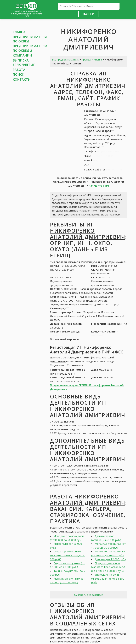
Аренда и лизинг (92, 59)
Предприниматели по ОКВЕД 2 (30, 48)
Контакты (22, 79)
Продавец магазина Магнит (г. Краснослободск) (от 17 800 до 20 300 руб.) (108, 567)
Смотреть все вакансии (89, 595)
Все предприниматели (66, 59)
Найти (89, 14)
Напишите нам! (99, 186)
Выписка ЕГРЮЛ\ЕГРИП (24, 63)
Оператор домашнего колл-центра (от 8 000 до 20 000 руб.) (68, 555)
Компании (22, 55)
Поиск (18, 74)
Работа (19, 70)
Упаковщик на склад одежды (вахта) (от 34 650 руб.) (108, 578)
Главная (20, 32)
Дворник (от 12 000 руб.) (110, 559)
